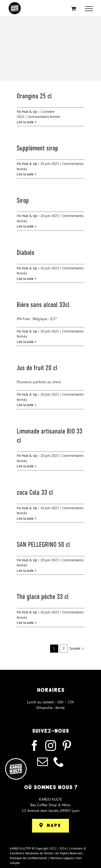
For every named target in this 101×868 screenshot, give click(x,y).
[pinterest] (67, 746)
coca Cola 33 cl (35, 492)
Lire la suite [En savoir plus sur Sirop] (25, 226)
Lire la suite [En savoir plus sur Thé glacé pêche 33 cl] (25, 623)
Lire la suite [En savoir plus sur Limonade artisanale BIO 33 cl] (25, 466)
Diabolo (25, 252)
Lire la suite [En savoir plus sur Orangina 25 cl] (25, 122)
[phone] (59, 762)
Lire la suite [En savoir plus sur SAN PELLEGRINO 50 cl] (25, 571)
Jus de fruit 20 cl (37, 368)
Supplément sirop (37, 148)
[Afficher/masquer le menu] (89, 9)
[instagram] (51, 746)
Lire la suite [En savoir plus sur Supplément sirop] (25, 174)
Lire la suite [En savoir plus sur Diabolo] (25, 279)
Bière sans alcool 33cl (43, 305)
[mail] (43, 762)
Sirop (23, 200)
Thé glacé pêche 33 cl (43, 596)
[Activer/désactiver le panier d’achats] (74, 8)
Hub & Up (29, 112)
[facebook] (34, 746)
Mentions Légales (62, 858)
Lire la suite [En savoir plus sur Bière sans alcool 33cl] (25, 342)
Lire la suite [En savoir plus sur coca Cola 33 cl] (25, 518)
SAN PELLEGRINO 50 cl (43, 544)
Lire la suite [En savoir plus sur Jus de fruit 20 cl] (25, 405)
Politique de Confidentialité (28, 858)
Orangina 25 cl (34, 96)
